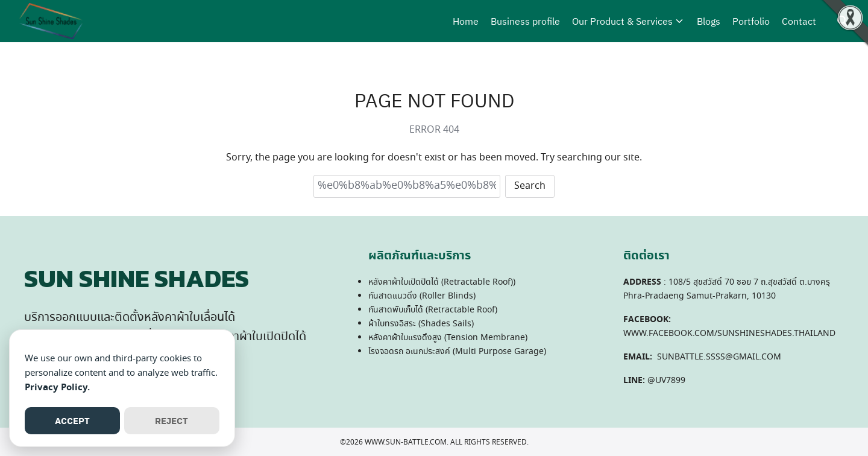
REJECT (171, 421)
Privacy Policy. (57, 388)
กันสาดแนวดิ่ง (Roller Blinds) (422, 296)
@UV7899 (666, 381)
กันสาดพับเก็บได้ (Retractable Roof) (433, 310)
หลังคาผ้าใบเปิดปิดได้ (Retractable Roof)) (442, 282)
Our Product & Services (622, 21)
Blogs (709, 21)
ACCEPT (72, 421)
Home (466, 21)
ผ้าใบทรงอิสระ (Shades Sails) (421, 324)
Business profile (525, 21)
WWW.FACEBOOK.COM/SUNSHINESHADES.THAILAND (729, 334)
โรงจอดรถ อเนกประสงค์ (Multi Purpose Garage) (457, 352)
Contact (799, 21)
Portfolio (751, 21)
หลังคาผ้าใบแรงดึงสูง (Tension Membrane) (448, 338)
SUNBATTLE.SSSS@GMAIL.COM (719, 357)
